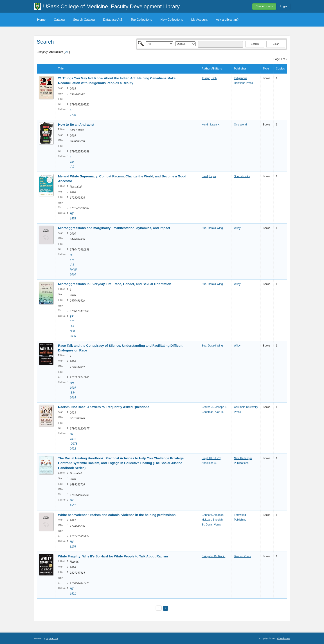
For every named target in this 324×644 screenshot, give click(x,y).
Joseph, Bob (209, 78)
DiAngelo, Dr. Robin (213, 556)
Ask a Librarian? (227, 20)
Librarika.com (284, 638)
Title (61, 69)
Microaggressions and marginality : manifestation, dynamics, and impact (114, 228)
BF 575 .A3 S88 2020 (73, 326)
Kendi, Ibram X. (211, 125)
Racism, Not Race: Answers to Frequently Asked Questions (104, 407)
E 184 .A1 (72, 162)
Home (41, 20)
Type (266, 69)
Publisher (240, 69)
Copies (280, 69)
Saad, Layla (209, 176)
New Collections (172, 20)
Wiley (237, 228)
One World (240, 125)
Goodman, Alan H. (213, 412)
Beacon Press (242, 556)
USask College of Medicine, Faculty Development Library (111, 6)
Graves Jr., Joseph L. (214, 407)
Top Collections (141, 20)
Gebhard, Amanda (213, 515)
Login (284, 6)
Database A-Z (113, 20)
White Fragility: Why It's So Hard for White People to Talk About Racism (113, 556)
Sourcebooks (242, 176)
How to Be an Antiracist (76, 125)
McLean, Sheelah (212, 520)
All (67, 52)
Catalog (59, 20)
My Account (199, 20)
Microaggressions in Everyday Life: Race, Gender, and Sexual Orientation (115, 284)
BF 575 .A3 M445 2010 (73, 265)
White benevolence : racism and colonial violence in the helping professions (117, 515)
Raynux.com (52, 638)
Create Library (264, 6)
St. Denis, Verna (211, 525)
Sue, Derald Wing (212, 284)
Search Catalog (84, 20)
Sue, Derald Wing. (213, 228)
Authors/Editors (212, 69)
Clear (276, 44)
